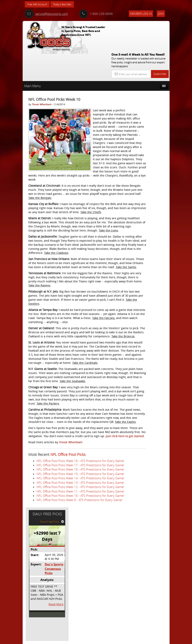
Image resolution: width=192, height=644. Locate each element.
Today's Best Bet (67, 5)
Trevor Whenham (41, 74)
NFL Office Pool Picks (68, 536)
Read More (154, 162)
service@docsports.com (46, 14)
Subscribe (160, 44)
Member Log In (141, 14)
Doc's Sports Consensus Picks (152, 126)
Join (161, 14)
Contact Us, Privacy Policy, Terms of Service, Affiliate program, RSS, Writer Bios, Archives (120, 639)
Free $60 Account (39, 5)
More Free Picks (151, 79)
